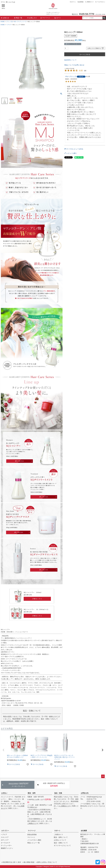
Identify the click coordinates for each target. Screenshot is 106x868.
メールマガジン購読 (34, 840)
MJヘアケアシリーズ (20, 22)
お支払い (4, 793)
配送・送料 (32, 793)
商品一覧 (18, 18)
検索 (104, 18)
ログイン (73, 2)
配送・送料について (61, 837)
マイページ (45, 18)
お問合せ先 (85, 793)
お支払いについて (60, 840)
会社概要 (84, 831)
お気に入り (32, 18)
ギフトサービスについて (62, 845)
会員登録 (81, 2)
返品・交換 (58, 793)
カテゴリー (5, 831)
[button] (4, 750)
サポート (57, 831)
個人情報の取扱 (29, 862)
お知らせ (5, 18)
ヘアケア (9, 25)
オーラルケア (5, 843)
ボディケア (5, 840)
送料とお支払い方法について (47, 862)
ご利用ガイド (90, 2)
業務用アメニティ (7, 848)
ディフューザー (6, 845)
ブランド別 (9, 22)
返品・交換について (61, 843)
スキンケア (5, 837)
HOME (3, 22)
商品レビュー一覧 (34, 843)
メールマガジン (101, 2)
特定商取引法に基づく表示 (12, 862)
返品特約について (70, 60)
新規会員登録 (32, 835)
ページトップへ (103, 776)
